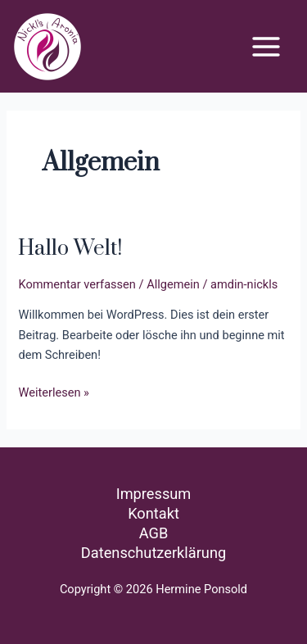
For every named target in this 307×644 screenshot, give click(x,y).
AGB (154, 533)
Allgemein (173, 284)
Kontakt (153, 513)
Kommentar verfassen (77, 284)
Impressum (154, 494)
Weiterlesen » (53, 391)
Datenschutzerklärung (153, 553)
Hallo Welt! (70, 249)
